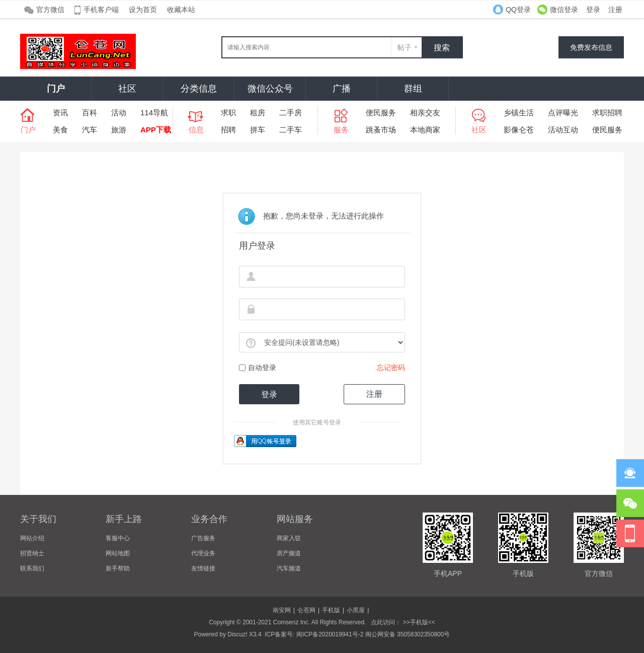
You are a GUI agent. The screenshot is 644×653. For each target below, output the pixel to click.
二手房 (291, 113)
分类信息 (199, 89)
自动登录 (258, 368)
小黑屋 (356, 610)
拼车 (258, 130)
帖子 (405, 47)
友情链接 (203, 568)
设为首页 (143, 10)
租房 (258, 113)
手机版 (331, 610)
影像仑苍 (519, 130)
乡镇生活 (519, 113)
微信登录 (564, 10)
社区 (127, 89)
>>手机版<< (418, 622)
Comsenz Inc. (292, 622)
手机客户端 (101, 10)
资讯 (60, 113)
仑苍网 (306, 610)
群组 (413, 89)
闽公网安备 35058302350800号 (408, 634)
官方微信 (50, 10)
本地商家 (425, 130)
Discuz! (237, 634)
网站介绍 (32, 538)
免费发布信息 (591, 47)
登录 (593, 10)
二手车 (291, 130)
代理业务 (203, 553)
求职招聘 (607, 113)
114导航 (154, 113)
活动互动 (563, 130)
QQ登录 (518, 10)
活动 (119, 113)
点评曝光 (563, 113)
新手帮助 (118, 568)
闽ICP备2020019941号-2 (330, 634)
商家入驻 (289, 538)
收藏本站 (181, 10)
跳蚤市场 (381, 130)
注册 (615, 10)
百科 (90, 113)
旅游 (119, 130)
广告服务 (203, 538)
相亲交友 (425, 113)
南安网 (282, 610)
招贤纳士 (32, 553)
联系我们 (32, 568)
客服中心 (118, 538)
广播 (342, 89)
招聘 (228, 130)
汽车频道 (289, 568)
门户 (56, 89)
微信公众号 (270, 89)
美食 (60, 130)
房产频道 (289, 553)
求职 (228, 113)
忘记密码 (391, 368)
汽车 (90, 130)
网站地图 (118, 553)
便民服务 (381, 113)
